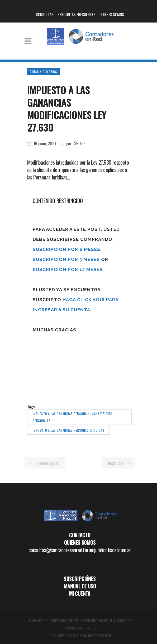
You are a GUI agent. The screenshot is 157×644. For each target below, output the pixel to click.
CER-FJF (79, 143)
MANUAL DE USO (80, 586)
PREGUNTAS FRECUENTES (77, 14)
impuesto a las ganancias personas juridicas (69, 430)
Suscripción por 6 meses (66, 249)
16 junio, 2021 (42, 143)
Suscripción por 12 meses (68, 269)
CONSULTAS (45, 14)
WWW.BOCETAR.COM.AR (96, 635)
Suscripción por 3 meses (66, 259)
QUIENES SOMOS (112, 14)
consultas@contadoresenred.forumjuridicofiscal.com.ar (80, 550)
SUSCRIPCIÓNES (80, 579)
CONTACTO (80, 535)
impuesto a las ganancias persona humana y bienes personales (73, 417)
